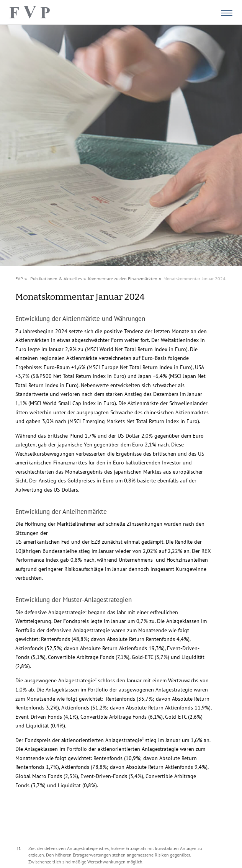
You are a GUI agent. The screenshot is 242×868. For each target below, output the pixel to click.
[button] (86, 612)
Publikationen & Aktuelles (56, 279)
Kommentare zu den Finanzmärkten (123, 279)
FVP (19, 279)
